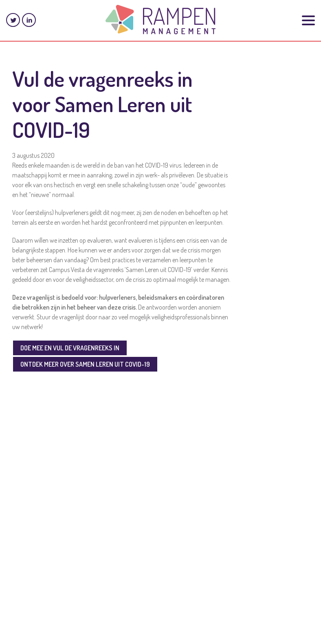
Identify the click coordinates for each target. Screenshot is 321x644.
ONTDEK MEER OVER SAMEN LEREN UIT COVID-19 (85, 364)
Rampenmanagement (160, 20)
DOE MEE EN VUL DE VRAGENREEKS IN (70, 348)
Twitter (13, 20)
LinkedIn (29, 20)
